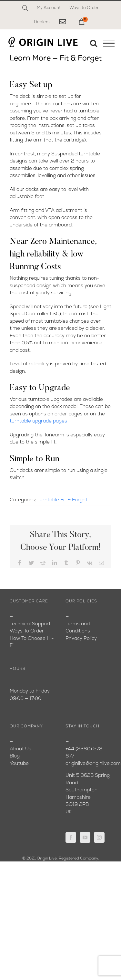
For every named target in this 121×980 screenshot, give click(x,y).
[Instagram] (99, 837)
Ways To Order (27, 631)
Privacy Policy (81, 639)
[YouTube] (85, 837)
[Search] (25, 8)
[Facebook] (71, 837)
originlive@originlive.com (93, 764)
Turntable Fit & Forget (62, 500)
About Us (20, 749)
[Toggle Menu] (109, 43)
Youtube (19, 764)
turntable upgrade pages (38, 421)
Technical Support (30, 624)
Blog (15, 756)
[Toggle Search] (94, 43)
